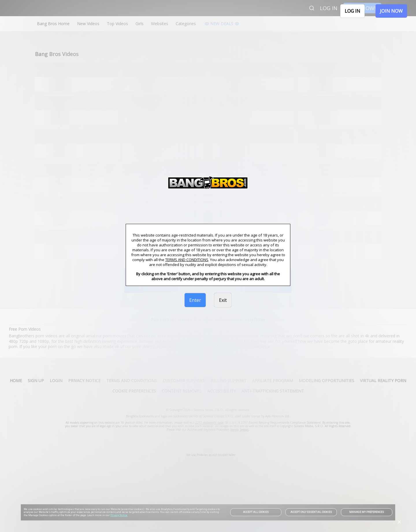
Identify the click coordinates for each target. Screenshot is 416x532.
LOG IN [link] (352, 11)
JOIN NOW (391, 11)
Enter (195, 300)
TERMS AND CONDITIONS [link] (187, 260)
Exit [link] (223, 300)
